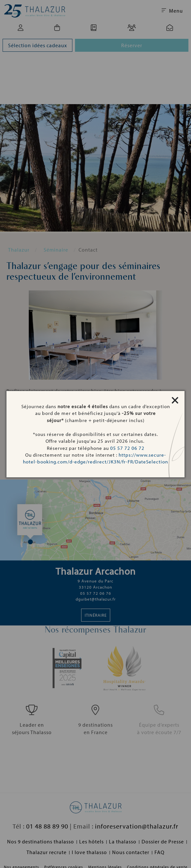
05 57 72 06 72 (127, 448)
